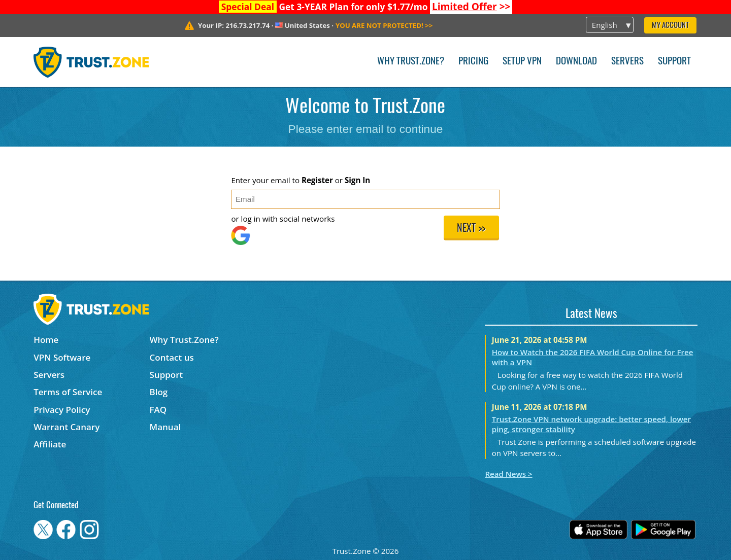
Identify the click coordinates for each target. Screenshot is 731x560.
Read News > (508, 474)
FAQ (158, 410)
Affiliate (50, 444)
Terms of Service (68, 392)
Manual (165, 427)
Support (674, 62)
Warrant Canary (67, 427)
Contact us (172, 357)
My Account (670, 26)
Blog (159, 392)
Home (46, 340)
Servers (627, 62)
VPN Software (62, 357)
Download (576, 62)
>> (471, 7)
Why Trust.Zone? (411, 62)
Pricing (473, 62)
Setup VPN (522, 62)
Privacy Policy (62, 410)
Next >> (471, 229)
